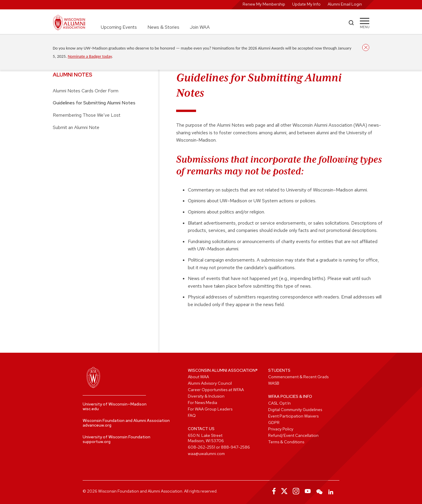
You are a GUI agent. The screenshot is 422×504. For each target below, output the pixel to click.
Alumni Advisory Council (210, 383)
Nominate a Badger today (90, 56)
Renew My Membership (264, 4)
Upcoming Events (119, 27)
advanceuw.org (97, 425)
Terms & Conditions (286, 442)
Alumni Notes (73, 75)
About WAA (198, 377)
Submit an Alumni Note (76, 127)
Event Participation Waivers (293, 416)
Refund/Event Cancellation (293, 435)
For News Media (203, 403)
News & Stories (163, 27)
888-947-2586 (235, 447)
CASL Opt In (279, 403)
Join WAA (200, 27)
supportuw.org (97, 442)
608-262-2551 (201, 447)
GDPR (274, 422)
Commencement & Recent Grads (298, 377)
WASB (274, 383)
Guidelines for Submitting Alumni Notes (94, 103)
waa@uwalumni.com (206, 454)
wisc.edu (91, 409)
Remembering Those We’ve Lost (87, 115)
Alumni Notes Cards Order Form (86, 91)
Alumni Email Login (345, 4)
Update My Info (306, 4)
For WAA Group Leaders (210, 409)
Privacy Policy (281, 429)
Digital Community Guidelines (295, 410)
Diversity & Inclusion (206, 396)
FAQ (192, 415)
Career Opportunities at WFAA (216, 390)
